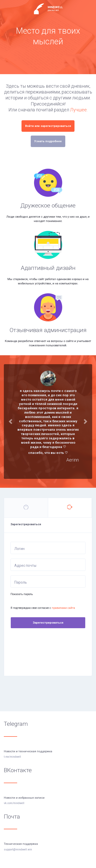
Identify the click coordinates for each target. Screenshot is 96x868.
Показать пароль (22, 594)
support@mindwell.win (18, 850)
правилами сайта (63, 608)
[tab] (26, 508)
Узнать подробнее (48, 141)
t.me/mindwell (12, 757)
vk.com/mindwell (14, 803)
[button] (10, 422)
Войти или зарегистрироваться (48, 126)
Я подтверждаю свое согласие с (43, 608)
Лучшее (78, 110)
